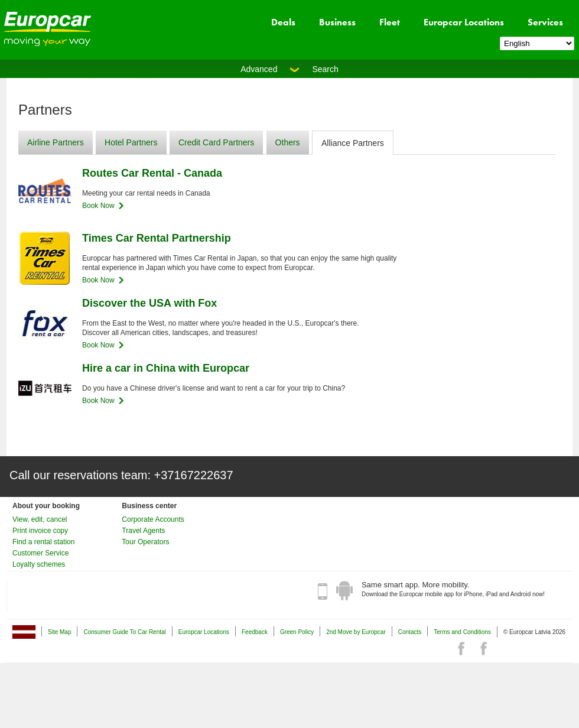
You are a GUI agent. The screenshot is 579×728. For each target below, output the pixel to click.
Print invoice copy (40, 531)
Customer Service (40, 553)
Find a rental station (43, 542)
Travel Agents (143, 531)
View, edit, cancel (40, 519)
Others (288, 142)
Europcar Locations (464, 22)
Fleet (390, 22)
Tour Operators (145, 542)
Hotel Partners (131, 142)
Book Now (98, 206)
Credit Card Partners (216, 142)
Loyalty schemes (39, 564)
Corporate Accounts (153, 519)
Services (545, 22)
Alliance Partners (353, 143)
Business (337, 22)
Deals (283, 22)
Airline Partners (56, 142)
